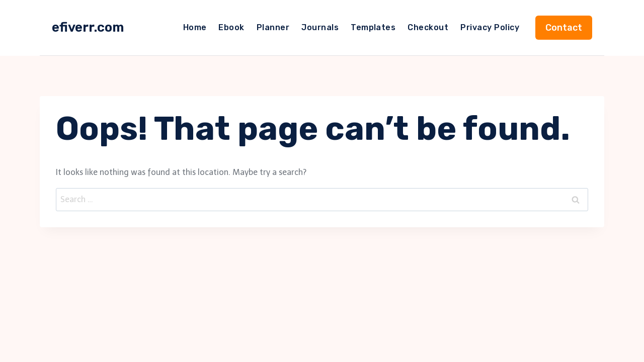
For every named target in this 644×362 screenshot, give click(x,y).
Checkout (428, 27)
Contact (564, 28)
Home (195, 27)
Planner (273, 27)
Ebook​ (231, 27)
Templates (373, 27)
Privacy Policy (490, 27)
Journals (320, 27)
